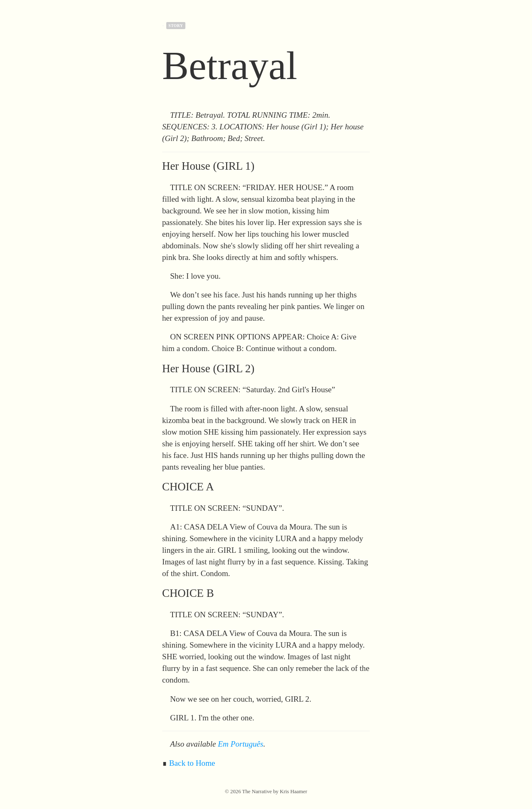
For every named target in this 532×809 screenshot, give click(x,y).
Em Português (240, 744)
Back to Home (192, 763)
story (176, 26)
